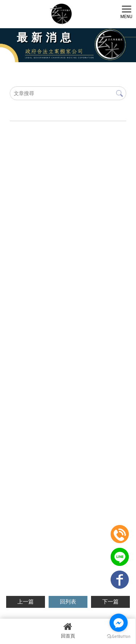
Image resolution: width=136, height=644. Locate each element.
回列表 (68, 602)
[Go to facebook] (119, 623)
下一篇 (110, 602)
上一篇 (26, 602)
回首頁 (68, 630)
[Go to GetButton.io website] (119, 637)
